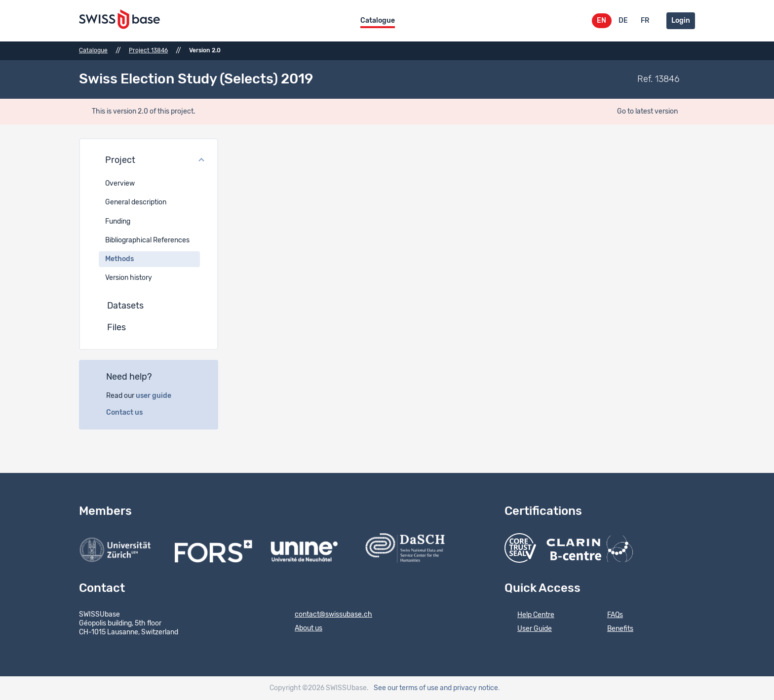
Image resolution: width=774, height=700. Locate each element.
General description (136, 202)
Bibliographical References (147, 240)
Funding (118, 222)
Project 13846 (148, 50)
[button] (149, 161)
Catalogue (378, 21)
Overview (120, 184)
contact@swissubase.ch (327, 615)
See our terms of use (406, 688)
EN (601, 21)
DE (623, 21)
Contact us (130, 413)
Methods (119, 259)
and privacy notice (469, 688)
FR (645, 21)
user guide (159, 396)
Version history (129, 278)
